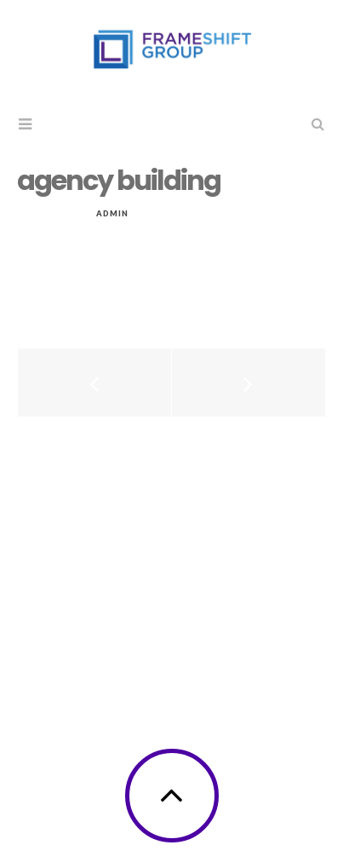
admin (112, 213)
